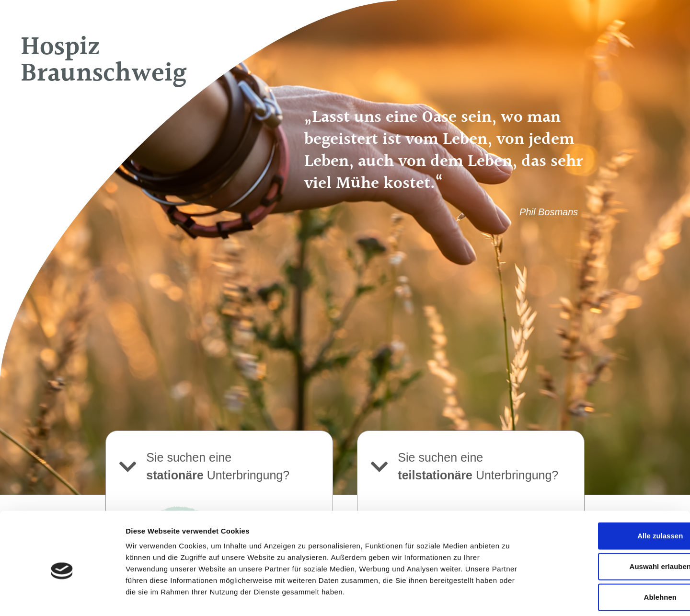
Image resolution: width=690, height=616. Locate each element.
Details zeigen (510, 597)
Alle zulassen (610, 492)
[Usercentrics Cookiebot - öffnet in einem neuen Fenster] (62, 597)
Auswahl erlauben (610, 522)
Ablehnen (610, 553)
